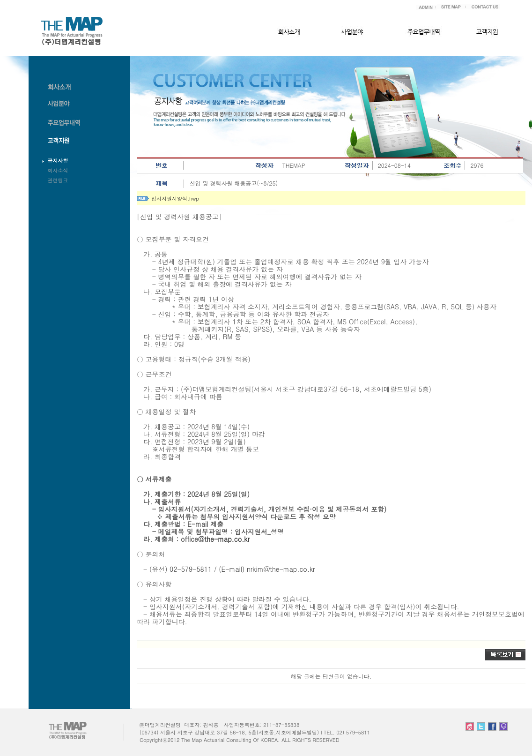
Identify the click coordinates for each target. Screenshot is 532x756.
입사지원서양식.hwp (175, 198)
